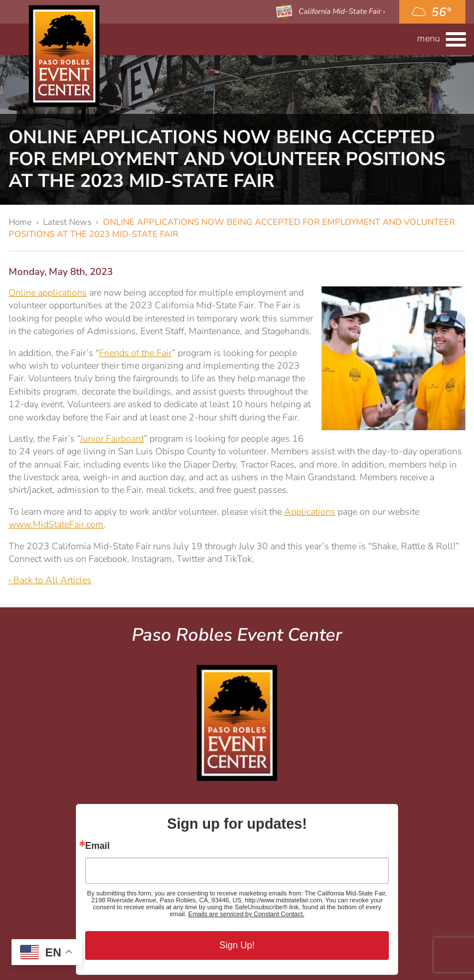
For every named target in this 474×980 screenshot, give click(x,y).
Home (20, 222)
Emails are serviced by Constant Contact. (246, 914)
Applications (310, 512)
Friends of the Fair (135, 353)
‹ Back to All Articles (50, 580)
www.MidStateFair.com (56, 525)
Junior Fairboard (112, 439)
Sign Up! (237, 945)
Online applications (48, 293)
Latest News (67, 222)
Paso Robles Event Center (64, 56)
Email (98, 846)
